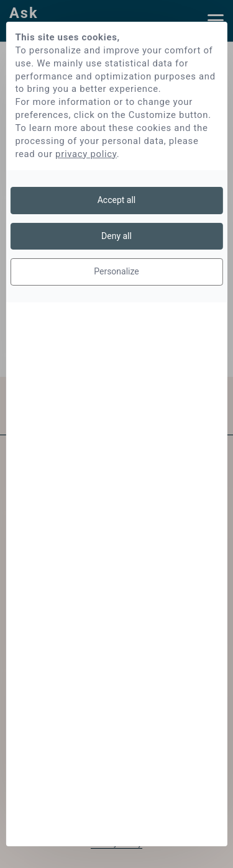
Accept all (117, 200)
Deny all (116, 236)
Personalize (116, 271)
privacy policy (86, 154)
